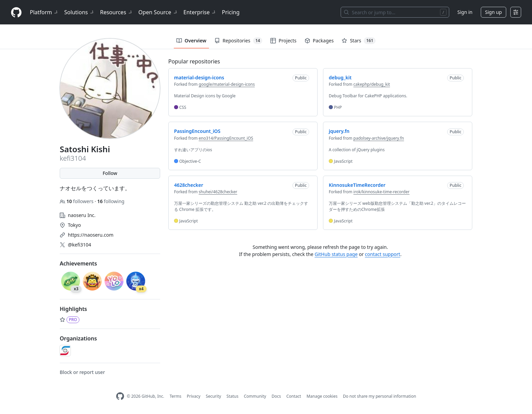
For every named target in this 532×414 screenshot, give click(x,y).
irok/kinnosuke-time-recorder (382, 192)
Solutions (79, 12)
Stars (359, 41)
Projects (283, 41)
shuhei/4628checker (218, 192)
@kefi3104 (79, 245)
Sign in (465, 12)
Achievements (78, 263)
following (111, 201)
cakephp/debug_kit (372, 84)
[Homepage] (16, 12)
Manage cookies (322, 396)
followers (77, 201)
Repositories (238, 41)
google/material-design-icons (227, 84)
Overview (191, 41)
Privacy (194, 396)
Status (233, 396)
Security (214, 396)
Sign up (493, 12)
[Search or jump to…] (395, 12)
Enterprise (200, 12)
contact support (383, 254)
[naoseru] (65, 351)
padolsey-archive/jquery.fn (379, 138)
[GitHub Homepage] (120, 396)
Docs (276, 396)
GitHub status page (336, 254)
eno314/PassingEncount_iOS (226, 138)
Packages (319, 41)
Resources (117, 12)
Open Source (158, 12)
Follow (110, 173)
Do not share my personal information (380, 396)
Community (255, 396)
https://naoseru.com (91, 235)
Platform (44, 12)
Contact (294, 396)
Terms (176, 396)
